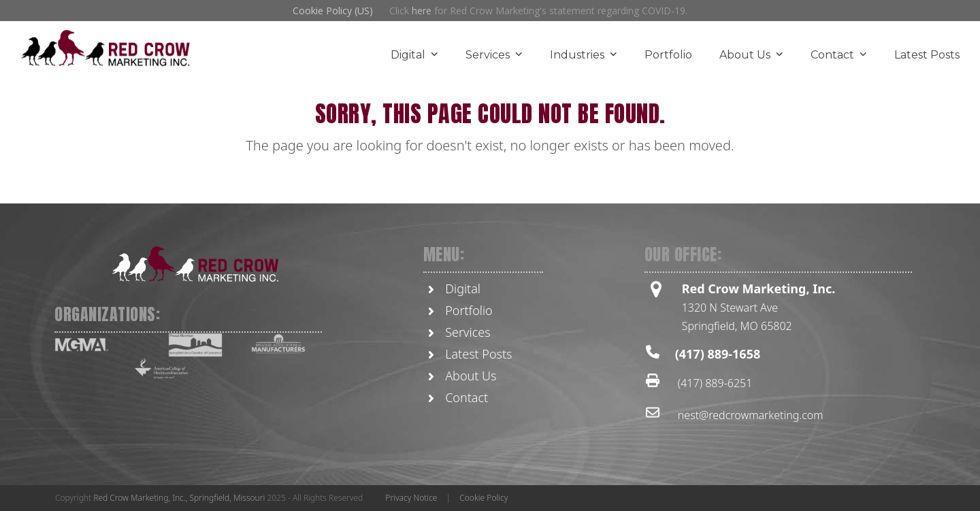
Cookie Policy (484, 498)
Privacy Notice (411, 498)
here (422, 11)
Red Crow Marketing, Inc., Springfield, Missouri (179, 498)
